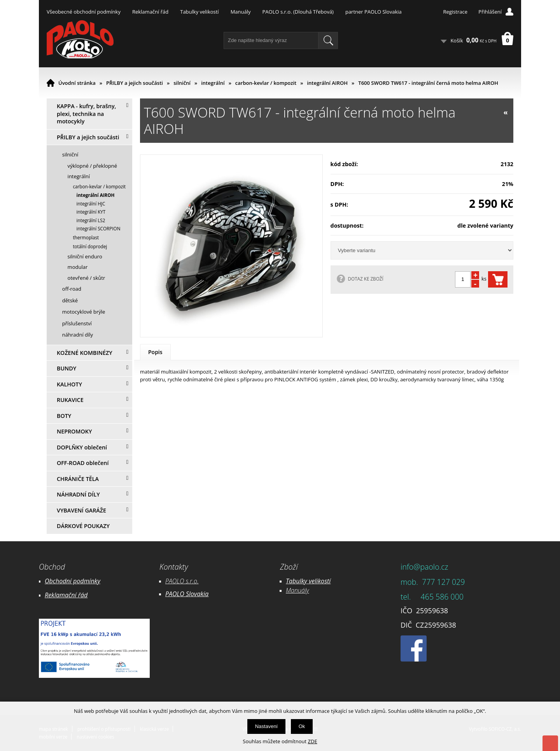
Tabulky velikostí (199, 12)
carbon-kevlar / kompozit (266, 83)
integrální (213, 83)
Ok (302, 726)
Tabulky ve (300, 581)
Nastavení (267, 726)
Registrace (455, 12)
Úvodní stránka (77, 83)
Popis (155, 352)
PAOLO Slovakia (187, 594)
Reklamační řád (150, 12)
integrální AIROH (327, 83)
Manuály (241, 12)
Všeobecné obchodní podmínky (84, 12)
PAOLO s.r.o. (182, 581)
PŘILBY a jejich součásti (135, 83)
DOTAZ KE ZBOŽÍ (366, 279)
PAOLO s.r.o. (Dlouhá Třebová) (298, 12)
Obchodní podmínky (73, 581)
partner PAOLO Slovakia (374, 12)
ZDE (313, 741)
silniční (182, 83)
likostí (323, 581)
